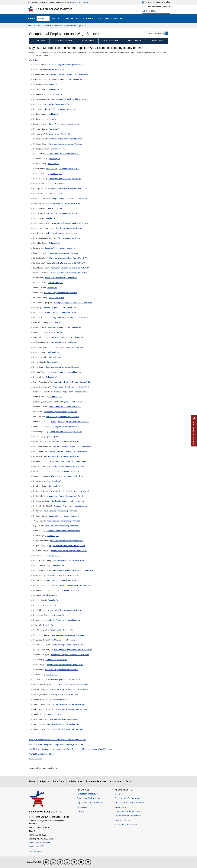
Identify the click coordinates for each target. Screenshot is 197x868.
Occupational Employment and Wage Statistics (70, 26)
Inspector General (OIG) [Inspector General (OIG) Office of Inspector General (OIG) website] (88, 794)
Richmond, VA (52, 84)
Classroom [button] (111, 18)
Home (32, 781)
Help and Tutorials (123, 820)
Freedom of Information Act (128, 798)
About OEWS (134, 41)
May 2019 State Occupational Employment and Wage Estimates (56, 744)
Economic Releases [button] (92, 18)
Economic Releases (96, 781)
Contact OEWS (35, 851)
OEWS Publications (63, 41)
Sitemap (119, 794)
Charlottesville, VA (57, 69)
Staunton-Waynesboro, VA (58, 104)
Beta (128, 781)
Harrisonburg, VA (55, 357)
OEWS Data (87, 41)
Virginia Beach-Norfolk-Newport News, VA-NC (69, 188)
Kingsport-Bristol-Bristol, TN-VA (59, 134)
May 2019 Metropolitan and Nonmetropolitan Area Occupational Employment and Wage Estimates (70, 749)
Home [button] (31, 18)
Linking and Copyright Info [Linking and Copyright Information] (127, 811)
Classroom (116, 781)
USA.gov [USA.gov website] (81, 811)
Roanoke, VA (54, 129)
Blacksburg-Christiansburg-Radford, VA (61, 278)
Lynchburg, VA (53, 89)
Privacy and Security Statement (129, 802)
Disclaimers (120, 807)
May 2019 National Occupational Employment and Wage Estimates (57, 740)
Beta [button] (123, 18)
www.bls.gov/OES (37, 846)
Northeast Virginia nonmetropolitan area (66, 64)
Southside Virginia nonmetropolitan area (65, 139)
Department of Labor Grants (90, 802)
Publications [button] (73, 18)
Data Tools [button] (56, 18)
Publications (75, 781)
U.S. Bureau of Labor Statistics (54, 9)
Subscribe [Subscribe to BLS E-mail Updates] (166, 6)
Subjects (44, 781)
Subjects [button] (42, 18)
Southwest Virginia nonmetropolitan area (62, 124)
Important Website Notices (128, 816)
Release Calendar (155, 6)
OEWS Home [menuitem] (39, 41)
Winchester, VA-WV (56, 298)
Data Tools (59, 781)
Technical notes (36, 759)
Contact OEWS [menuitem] (157, 41)
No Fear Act (82, 807)
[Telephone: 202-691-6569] (51, 843)
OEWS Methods (110, 41)
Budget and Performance (89, 798)
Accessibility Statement (126, 824)
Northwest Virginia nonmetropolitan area (65, 79)
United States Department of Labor (156, 2)
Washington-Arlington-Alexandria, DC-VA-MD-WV (69, 74)
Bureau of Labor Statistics (39, 26)
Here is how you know (78, 2)
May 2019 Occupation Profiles (42, 754)
